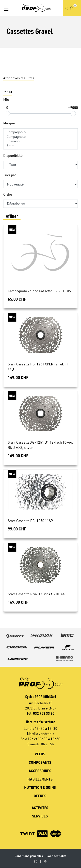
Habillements (40, 779)
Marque (9, 123)
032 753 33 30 (44, 713)
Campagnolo (40, 132)
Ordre (8, 194)
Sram (40, 146)
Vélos (40, 754)
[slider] (7, 114)
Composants (40, 762)
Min (6, 100)
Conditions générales (29, 856)
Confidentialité (56, 856)
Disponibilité (13, 156)
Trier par (10, 175)
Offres (40, 796)
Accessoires (40, 771)
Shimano (40, 141)
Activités (40, 808)
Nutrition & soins (40, 787)
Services (40, 816)
